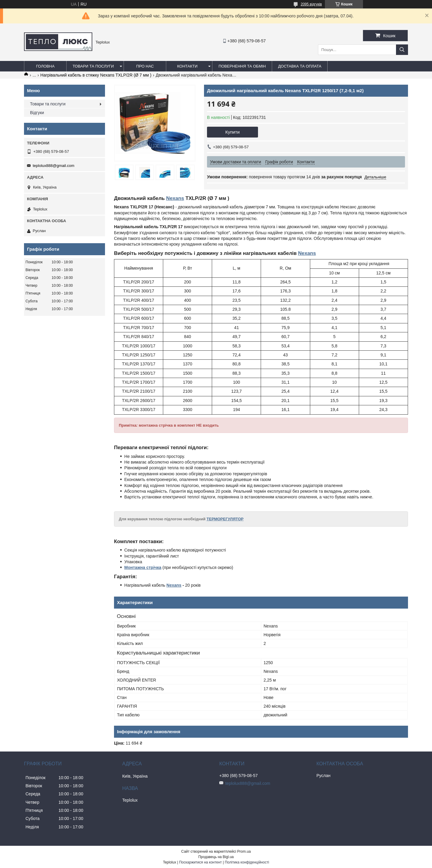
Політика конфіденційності (247, 862)
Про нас (145, 66)
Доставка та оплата (300, 66)
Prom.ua (244, 851)
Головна (45, 66)
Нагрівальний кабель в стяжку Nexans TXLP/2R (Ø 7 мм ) (96, 75)
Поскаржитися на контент (200, 862)
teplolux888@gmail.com (54, 166)
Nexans (175, 198)
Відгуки (37, 113)
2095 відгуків (311, 4)
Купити (232, 132)
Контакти (187, 66)
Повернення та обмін (242, 66)
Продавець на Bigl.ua (216, 857)
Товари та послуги (93, 66)
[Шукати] (402, 50)
